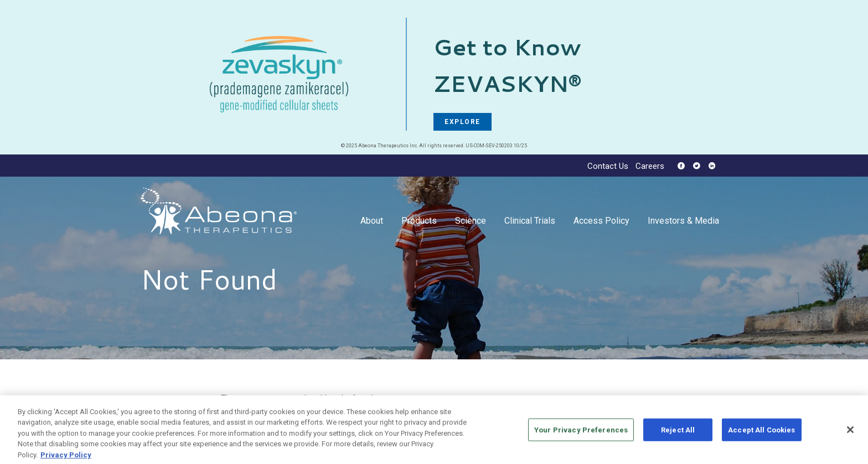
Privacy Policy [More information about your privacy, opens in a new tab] (66, 459)
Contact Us (608, 166)
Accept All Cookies (761, 433)
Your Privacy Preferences (581, 433)
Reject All (678, 433)
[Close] (850, 434)
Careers (650, 166)
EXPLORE (463, 122)
